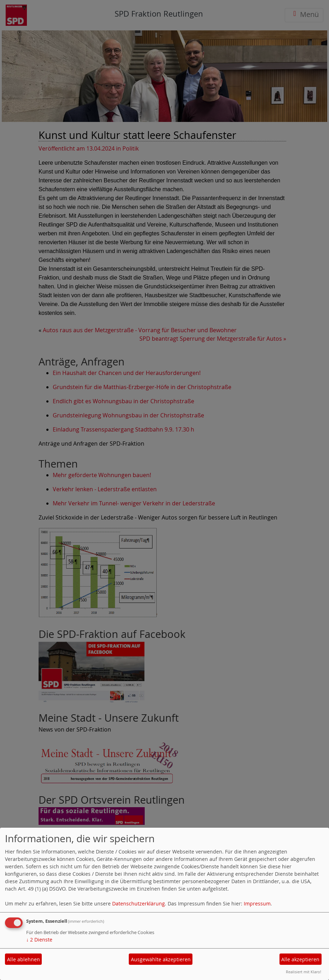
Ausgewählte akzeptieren (161, 959)
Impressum (257, 903)
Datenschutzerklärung (138, 903)
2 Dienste (39, 940)
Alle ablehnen (24, 959)
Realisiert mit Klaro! (304, 972)
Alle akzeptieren (300, 959)
